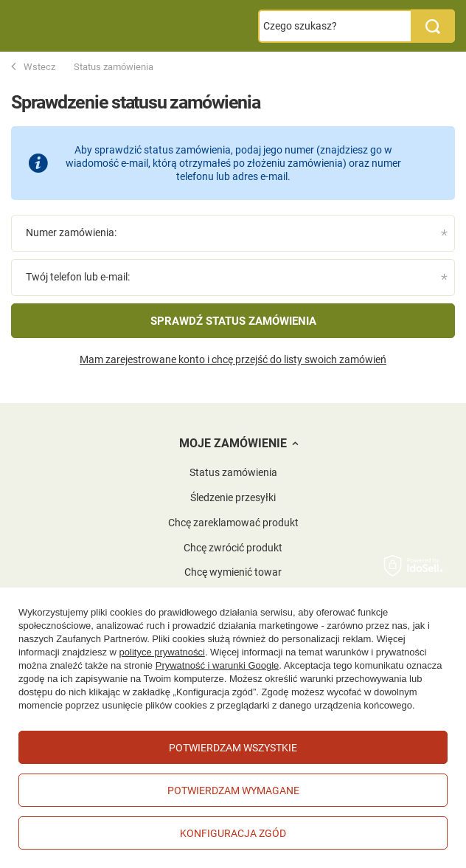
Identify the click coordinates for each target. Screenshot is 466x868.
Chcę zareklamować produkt (233, 523)
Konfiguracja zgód (233, 833)
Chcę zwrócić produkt (233, 548)
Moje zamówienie (233, 443)
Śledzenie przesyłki (233, 497)
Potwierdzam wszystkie (233, 748)
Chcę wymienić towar (233, 572)
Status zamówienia (233, 472)
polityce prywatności (162, 652)
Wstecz (33, 67)
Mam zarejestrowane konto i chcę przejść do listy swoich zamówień (233, 359)
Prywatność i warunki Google (218, 665)
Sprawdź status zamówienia (233, 321)
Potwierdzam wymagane (233, 790)
